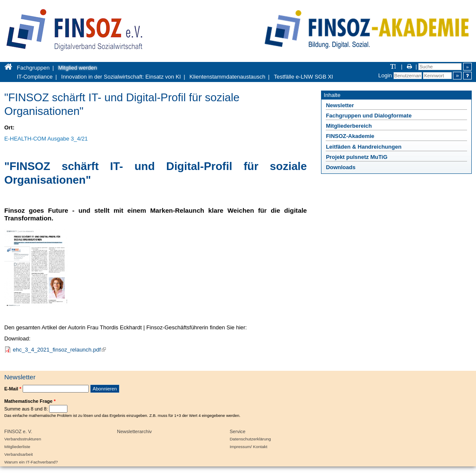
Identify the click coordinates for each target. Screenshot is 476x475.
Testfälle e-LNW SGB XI (304, 77)
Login (385, 75)
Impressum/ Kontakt (248, 447)
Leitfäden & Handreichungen (364, 147)
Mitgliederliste (17, 447)
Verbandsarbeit (19, 454)
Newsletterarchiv (134, 431)
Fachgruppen (34, 68)
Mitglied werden (77, 68)
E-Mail (13, 389)
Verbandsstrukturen (23, 439)
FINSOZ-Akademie (350, 136)
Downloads (340, 167)
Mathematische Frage (30, 401)
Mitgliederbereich (349, 126)
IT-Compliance (35, 77)
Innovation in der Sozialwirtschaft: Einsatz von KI (121, 77)
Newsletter (340, 105)
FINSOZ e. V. (18, 431)
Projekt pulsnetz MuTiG (356, 157)
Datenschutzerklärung (250, 439)
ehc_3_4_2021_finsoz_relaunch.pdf (59, 350)
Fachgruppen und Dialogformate (369, 116)
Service (238, 431)
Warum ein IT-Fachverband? (31, 462)
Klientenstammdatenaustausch (228, 77)
